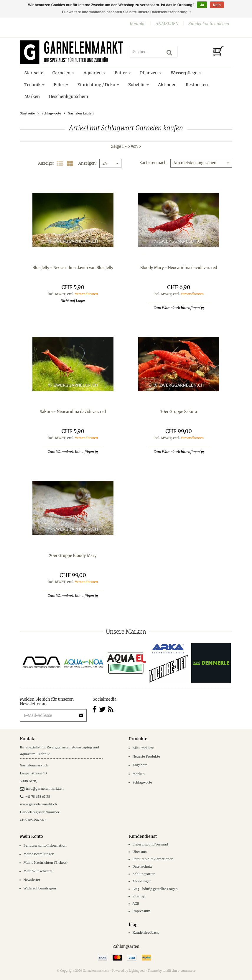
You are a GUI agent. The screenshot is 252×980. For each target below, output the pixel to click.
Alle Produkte (143, 748)
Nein (217, 5)
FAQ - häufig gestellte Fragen (155, 889)
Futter (123, 73)
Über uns (140, 852)
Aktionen (167, 85)
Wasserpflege (186, 73)
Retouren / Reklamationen (153, 859)
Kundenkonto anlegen (209, 24)
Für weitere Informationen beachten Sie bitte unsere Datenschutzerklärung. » (127, 12)
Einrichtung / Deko (98, 85)
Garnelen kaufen (81, 113)
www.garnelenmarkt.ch (39, 804)
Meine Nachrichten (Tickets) (46, 863)
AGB (136, 904)
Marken (32, 96)
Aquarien (94, 73)
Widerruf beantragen (40, 888)
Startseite (34, 73)
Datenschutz (142, 866)
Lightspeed (137, 971)
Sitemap (139, 896)
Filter (61, 85)
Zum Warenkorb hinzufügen (179, 308)
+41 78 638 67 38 (35, 797)
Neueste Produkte (146, 756)
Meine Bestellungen (39, 854)
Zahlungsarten (144, 874)
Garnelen (64, 73)
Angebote (140, 765)
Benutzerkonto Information (45, 845)
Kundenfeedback (146, 933)
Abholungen (142, 881)
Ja (202, 5)
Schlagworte (51, 113)
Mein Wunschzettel (39, 871)
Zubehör (139, 85)
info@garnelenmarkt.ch (42, 789)
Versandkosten (86, 294)
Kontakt (137, 24)
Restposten (197, 85)
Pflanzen (151, 73)
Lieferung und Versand (150, 844)
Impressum (141, 911)
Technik (35, 85)
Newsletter (32, 880)
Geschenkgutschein (69, 96)
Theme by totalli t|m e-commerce (172, 971)
